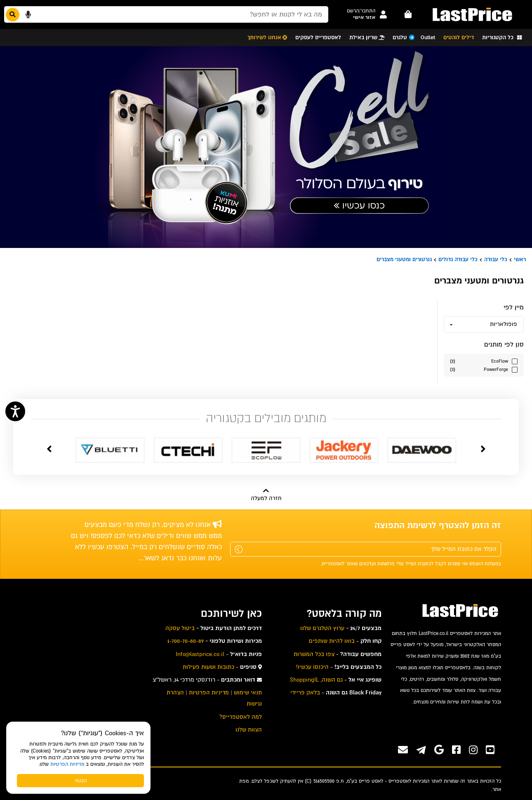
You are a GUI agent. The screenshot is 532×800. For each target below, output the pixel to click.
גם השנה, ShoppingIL (316, 680)
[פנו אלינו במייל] (403, 750)
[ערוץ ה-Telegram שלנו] (421, 751)
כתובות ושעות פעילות (208, 667)
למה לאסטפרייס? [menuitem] (241, 717)
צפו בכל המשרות (314, 654)
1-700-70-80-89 (186, 641)
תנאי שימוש (248, 693)
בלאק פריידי (305, 693)
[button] (361, 11)
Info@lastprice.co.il (200, 654)
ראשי (520, 259)
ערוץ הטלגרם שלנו (322, 628)
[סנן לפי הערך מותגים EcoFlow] (484, 361)
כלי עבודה (496, 259)
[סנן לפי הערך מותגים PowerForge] (484, 369)
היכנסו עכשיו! (312, 667)
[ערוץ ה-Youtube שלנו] (490, 750)
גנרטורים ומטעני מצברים (404, 259)
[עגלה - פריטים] (408, 14)
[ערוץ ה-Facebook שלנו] (456, 750)
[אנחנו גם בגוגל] (439, 750)
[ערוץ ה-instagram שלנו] (473, 750)
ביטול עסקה (180, 628)
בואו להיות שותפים (332, 641)
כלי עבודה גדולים (458, 259)
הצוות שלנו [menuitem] (249, 730)
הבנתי (81, 781)
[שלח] (239, 549)
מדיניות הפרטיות (67, 764)
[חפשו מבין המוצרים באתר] (166, 14)
